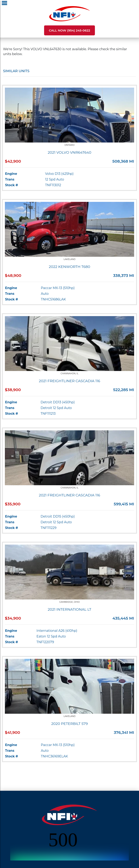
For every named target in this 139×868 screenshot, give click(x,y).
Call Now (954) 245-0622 (70, 30)
